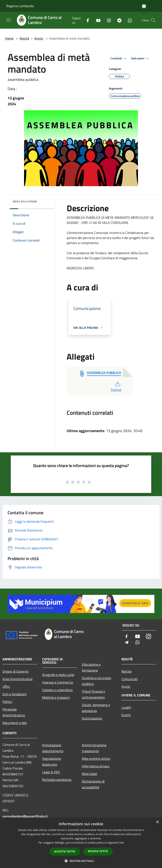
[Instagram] (107, 20)
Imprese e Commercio (58, 682)
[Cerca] (153, 20)
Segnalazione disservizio (52, 761)
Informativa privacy (96, 766)
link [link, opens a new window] (122, 843)
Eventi (126, 715)
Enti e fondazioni (15, 694)
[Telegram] (118, 20)
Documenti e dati (15, 723)
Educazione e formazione (91, 667)
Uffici (6, 686)
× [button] (157, 822)
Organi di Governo (16, 671)
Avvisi (39, 38)
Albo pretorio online (96, 758)
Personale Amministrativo (14, 712)
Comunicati (130, 679)
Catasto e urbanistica (57, 690)
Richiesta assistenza (57, 780)
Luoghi (126, 707)
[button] (81, 861)
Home (9, 38)
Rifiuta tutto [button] (98, 851)
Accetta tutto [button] (65, 851)
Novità (24, 38)
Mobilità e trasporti (56, 697)
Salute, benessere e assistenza (96, 708)
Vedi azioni (140, 59)
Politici (7, 702)
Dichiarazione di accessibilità (93, 784)
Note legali (90, 774)
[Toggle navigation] (8, 20)
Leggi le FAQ (51, 772)
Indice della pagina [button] (25, 201)
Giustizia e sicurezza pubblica (96, 681)
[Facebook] (86, 20)
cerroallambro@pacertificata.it (25, 816)
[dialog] (81, 843)
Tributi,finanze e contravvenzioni (93, 694)
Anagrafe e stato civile (58, 675)
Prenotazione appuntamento (53, 748)
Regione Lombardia (20, 6)
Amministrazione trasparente (94, 748)
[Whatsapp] (128, 20)
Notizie (127, 671)
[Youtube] (97, 20)
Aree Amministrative (18, 679)
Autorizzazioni (92, 718)
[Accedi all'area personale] (144, 6)
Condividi (119, 59)
